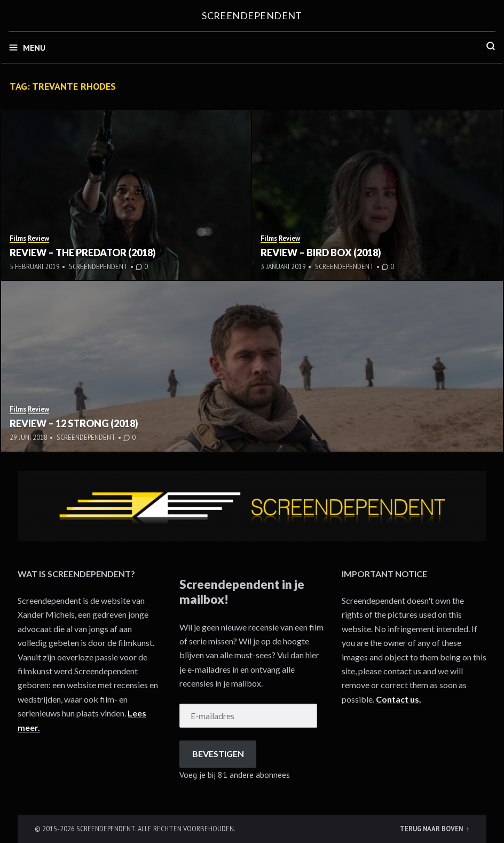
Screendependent (252, 15)
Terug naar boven (432, 829)
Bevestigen (218, 754)
